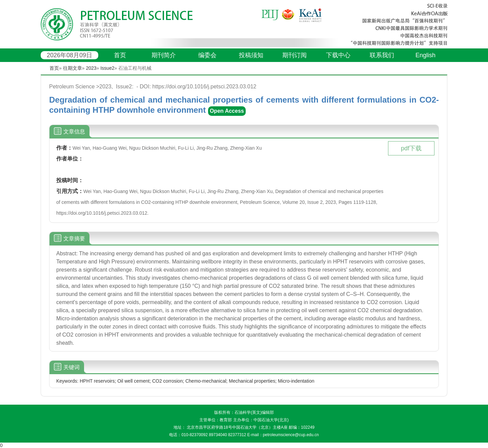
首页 (120, 55)
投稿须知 (251, 55)
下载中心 (338, 55)
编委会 (207, 55)
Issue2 (107, 68)
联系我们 (382, 55)
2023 (91, 68)
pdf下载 (411, 148)
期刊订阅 (294, 55)
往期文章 (73, 68)
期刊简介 (164, 55)
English (425, 55)
